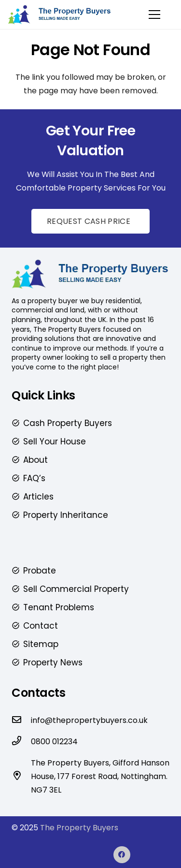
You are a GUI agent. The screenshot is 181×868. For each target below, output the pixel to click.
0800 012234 (54, 742)
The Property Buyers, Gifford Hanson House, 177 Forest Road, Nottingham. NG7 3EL (100, 776)
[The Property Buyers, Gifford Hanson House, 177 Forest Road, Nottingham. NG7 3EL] (21, 777)
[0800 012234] (21, 742)
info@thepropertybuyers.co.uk (89, 720)
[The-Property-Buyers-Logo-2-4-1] (60, 15)
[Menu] (154, 15)
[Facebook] (122, 855)
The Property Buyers (79, 828)
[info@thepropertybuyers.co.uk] (21, 721)
